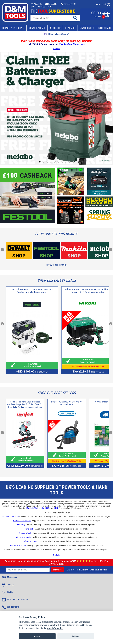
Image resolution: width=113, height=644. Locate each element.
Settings (76, 640)
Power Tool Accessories (22, 521)
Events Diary (104, 28)
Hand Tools (29, 529)
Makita (29, 508)
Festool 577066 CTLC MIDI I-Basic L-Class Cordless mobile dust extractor (32, 291)
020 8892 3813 (68, 4)
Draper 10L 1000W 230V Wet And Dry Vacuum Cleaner (67, 403)
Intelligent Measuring (24, 537)
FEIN (56, 508)
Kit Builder (55, 28)
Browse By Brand (37, 28)
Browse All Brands (56, 265)
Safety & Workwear (30, 541)
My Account (103, 4)
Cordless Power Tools (11, 516)
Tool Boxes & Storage (18, 545)
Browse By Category (14, 28)
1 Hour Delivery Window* (56, 34)
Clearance (70, 28)
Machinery (21, 525)
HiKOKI (48, 508)
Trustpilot (57, 49)
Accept (37, 640)
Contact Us (51, 4)
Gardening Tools (25, 533)
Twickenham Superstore (72, 44)
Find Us (8, 592)
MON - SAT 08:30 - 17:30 (41, 7)
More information (55, 633)
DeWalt (35, 508)
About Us (36, 4)
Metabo (41, 508)
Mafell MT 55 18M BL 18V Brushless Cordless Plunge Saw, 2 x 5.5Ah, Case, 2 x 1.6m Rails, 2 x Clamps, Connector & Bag (25, 404)
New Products (87, 28)
